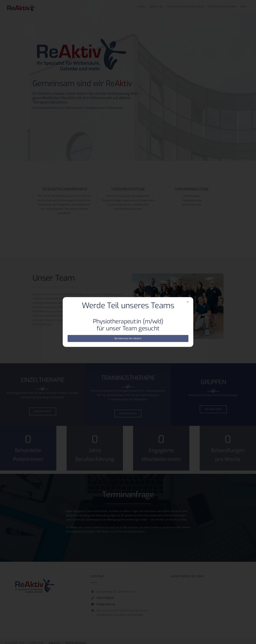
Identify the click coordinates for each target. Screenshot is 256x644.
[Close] (188, 302)
